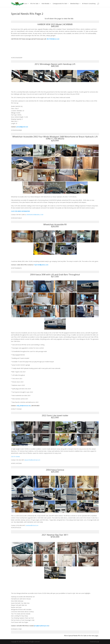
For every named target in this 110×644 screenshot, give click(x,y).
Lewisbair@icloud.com (32, 525)
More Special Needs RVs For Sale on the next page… (82, 636)
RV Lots (25, 4)
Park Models (45, 4)
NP (98, 642)
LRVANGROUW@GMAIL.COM (35, 215)
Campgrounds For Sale (60, 4)
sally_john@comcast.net (24, 406)
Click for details (15, 457)
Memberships (75, 4)
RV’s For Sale (34, 4)
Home (17, 4)
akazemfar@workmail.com (32, 460)
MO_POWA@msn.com (53, 39)
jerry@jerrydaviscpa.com (41, 626)
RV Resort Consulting (89, 4)
